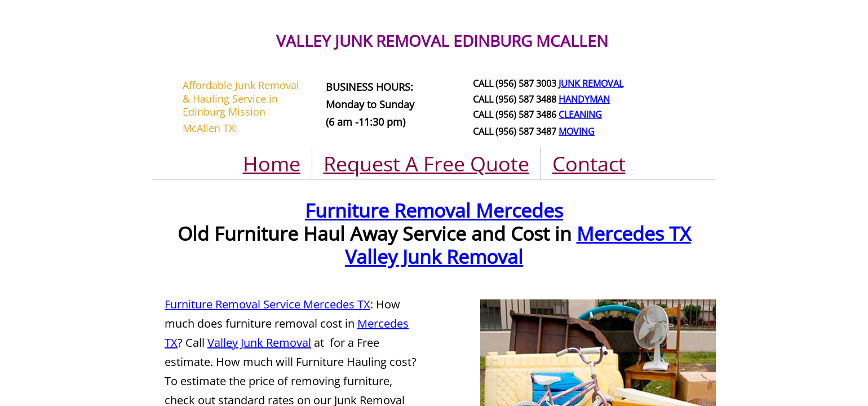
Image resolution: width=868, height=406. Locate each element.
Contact (589, 164)
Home (272, 164)
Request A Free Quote (426, 164)
